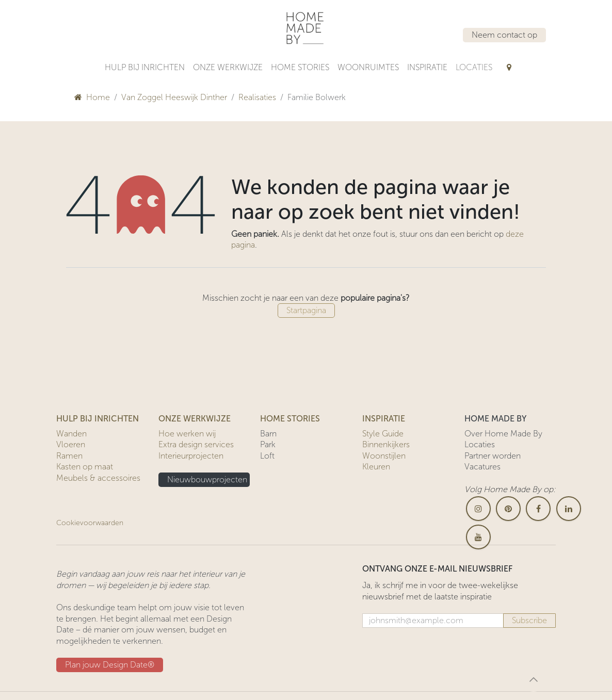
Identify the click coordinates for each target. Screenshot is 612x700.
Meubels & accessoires (98, 478)
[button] (534, 679)
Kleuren (376, 467)
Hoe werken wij (187, 434)
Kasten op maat (85, 467)
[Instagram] (478, 509)
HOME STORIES (290, 419)
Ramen (69, 456)
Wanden (71, 434)
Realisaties (257, 97)
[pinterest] (508, 509)
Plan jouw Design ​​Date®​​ (110, 665)
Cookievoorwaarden (90, 523)
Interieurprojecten (191, 456)
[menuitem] (145, 68)
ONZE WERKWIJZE (195, 419)
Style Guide (383, 434)
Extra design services (196, 444)
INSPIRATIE (384, 419)
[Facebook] (538, 509)
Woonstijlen (384, 456)
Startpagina (306, 310)
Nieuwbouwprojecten (207, 479)
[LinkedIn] (569, 509)
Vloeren (71, 444)
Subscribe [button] (529, 620)
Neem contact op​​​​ (504, 35)
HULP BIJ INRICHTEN (98, 419)
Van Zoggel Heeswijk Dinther (174, 97)
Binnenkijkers (386, 444)
